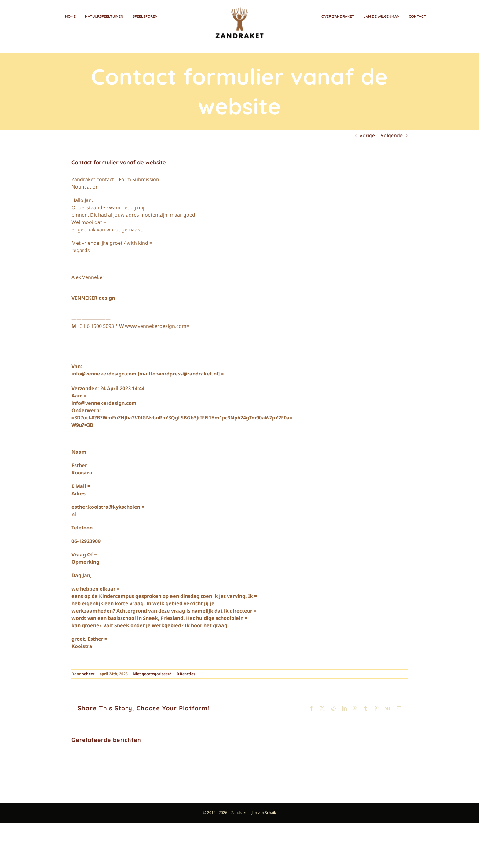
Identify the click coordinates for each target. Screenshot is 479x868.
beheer (88, 674)
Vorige (367, 135)
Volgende (392, 135)
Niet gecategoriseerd (152, 674)
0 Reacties (186, 674)
